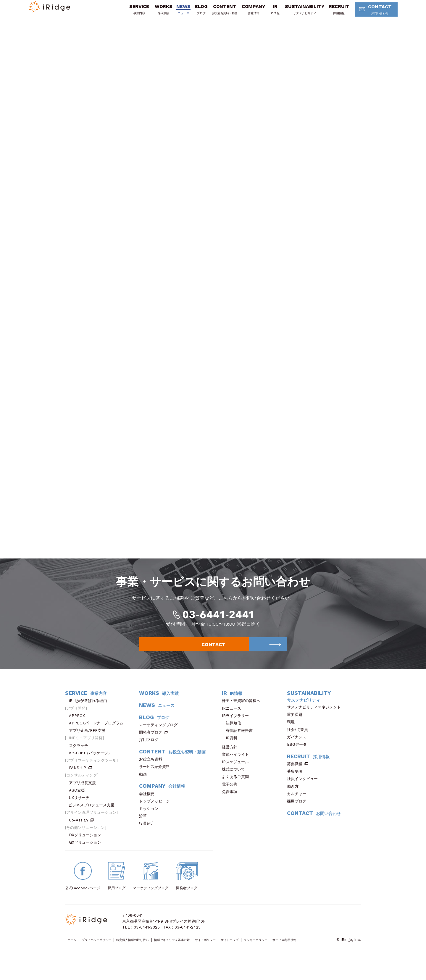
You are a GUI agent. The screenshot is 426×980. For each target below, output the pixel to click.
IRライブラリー (237, 726)
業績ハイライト (237, 765)
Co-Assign (81, 830)
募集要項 (297, 781)
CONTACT (369, 13)
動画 (145, 784)
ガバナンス (298, 747)
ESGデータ (299, 754)
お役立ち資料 (153, 769)
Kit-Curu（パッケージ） (92, 763)
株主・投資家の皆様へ (243, 711)
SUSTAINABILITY (296, 13)
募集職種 (298, 774)
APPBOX (79, 726)
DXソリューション (87, 845)
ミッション (151, 819)
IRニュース (233, 718)
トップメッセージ (156, 811)
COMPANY (245, 13)
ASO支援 (79, 800)
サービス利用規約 (80, 956)
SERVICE (130, 13)
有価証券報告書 (239, 741)
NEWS (175, 13)
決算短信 (233, 733)
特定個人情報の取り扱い (155, 950)
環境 (293, 732)
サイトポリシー (250, 950)
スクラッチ (80, 756)
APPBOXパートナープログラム (98, 733)
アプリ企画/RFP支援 (89, 741)
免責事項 (231, 802)
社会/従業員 (299, 740)
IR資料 (231, 748)
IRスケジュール (237, 772)
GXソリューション (87, 853)
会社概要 (149, 804)
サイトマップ (283, 950)
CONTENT (216, 13)
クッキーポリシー (317, 950)
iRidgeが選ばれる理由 (90, 711)
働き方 (295, 796)
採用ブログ (151, 750)
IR (266, 13)
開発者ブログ (151, 742)
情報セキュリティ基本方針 (206, 950)
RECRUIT (330, 13)
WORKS (155, 13)
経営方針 (231, 757)
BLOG (192, 13)
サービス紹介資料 (156, 777)
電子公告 (231, 794)
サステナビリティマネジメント (316, 717)
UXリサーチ (81, 808)
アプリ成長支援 (84, 793)
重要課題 (297, 725)
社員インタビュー (304, 789)
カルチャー (298, 804)
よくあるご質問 (237, 787)
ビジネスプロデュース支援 (93, 815)
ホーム (74, 950)
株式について (235, 780)
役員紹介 (149, 834)
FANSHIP (80, 778)
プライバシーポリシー (107, 950)
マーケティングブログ (160, 735)
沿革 (145, 826)
